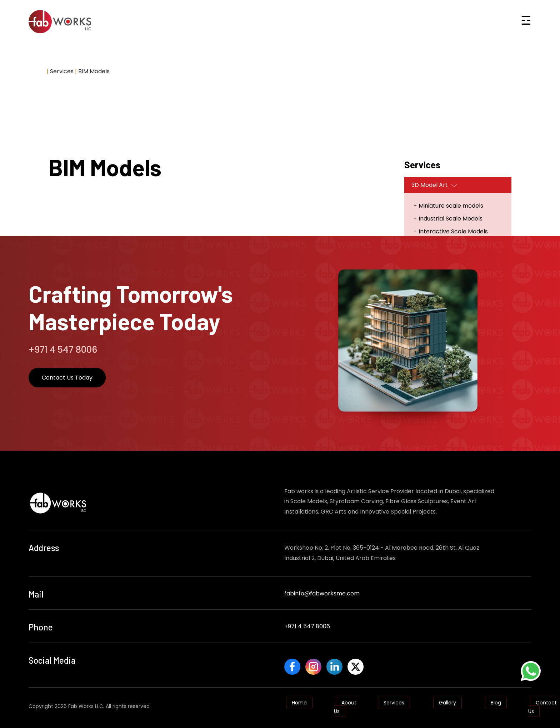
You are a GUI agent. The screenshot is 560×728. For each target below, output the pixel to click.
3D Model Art (430, 185)
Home (37, 71)
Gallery (447, 699)
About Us (345, 704)
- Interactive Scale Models (451, 231)
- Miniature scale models (449, 206)
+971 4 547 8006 (307, 626)
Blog (496, 699)
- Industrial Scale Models (448, 219)
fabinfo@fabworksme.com (322, 593)
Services (394, 699)
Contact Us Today (67, 378)
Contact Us (542, 704)
